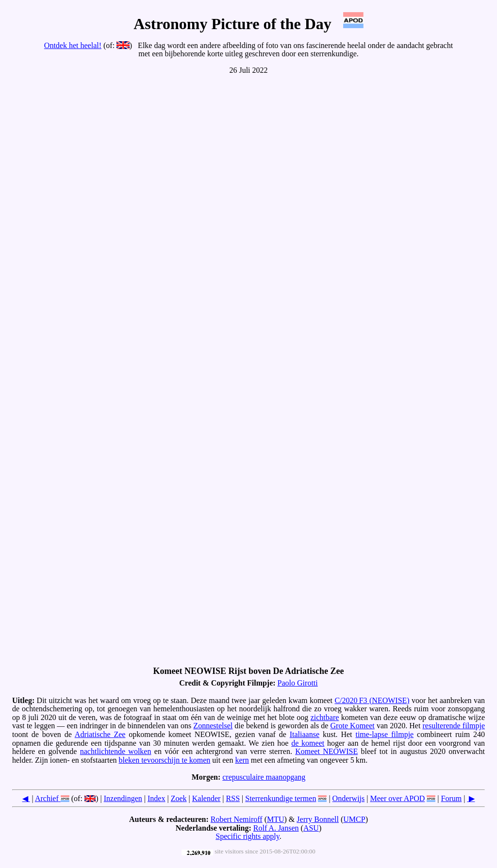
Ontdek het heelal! (73, 45)
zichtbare (325, 717)
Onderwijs (349, 798)
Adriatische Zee (100, 734)
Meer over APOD (397, 798)
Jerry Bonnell (318, 819)
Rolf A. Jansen (276, 828)
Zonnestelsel (213, 726)
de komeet (308, 743)
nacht (89, 751)
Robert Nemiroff (237, 819)
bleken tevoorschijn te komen (164, 760)
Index (156, 798)
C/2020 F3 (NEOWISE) (372, 700)
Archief (47, 798)
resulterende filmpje (454, 726)
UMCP (354, 819)
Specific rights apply (247, 836)
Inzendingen (123, 798)
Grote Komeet (353, 726)
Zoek (179, 798)
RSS (233, 798)
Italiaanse (305, 734)
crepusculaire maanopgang (264, 777)
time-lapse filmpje (384, 734)
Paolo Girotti (298, 683)
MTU (276, 819)
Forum (452, 798)
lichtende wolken (124, 751)
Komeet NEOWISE (326, 751)
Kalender (207, 798)
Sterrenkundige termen (281, 798)
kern (242, 760)
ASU (311, 828)
